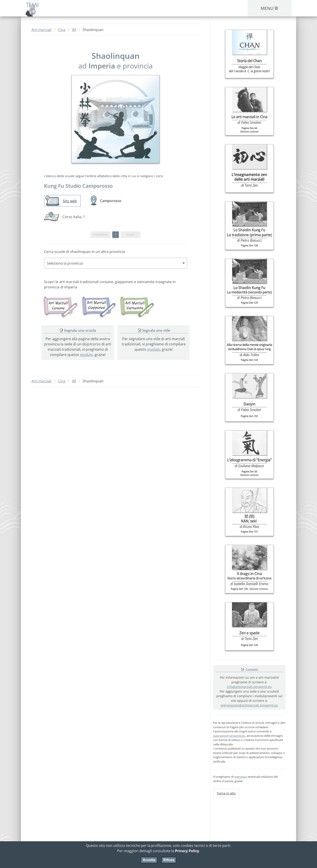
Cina (62, 30)
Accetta (149, 860)
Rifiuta (169, 860)
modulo (86, 355)
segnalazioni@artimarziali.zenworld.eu (249, 705)
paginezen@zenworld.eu (229, 736)
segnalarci (241, 777)
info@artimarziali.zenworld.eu (249, 687)
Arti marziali (41, 30)
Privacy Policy (187, 851)
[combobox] (116, 263)
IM (74, 30)
